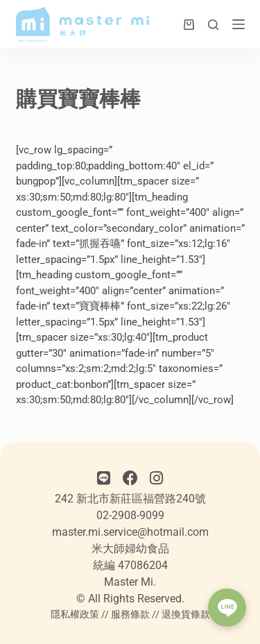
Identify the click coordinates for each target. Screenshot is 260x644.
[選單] (239, 24)
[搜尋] (213, 25)
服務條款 (130, 614)
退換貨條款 (186, 614)
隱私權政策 (75, 614)
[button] (227, 608)
